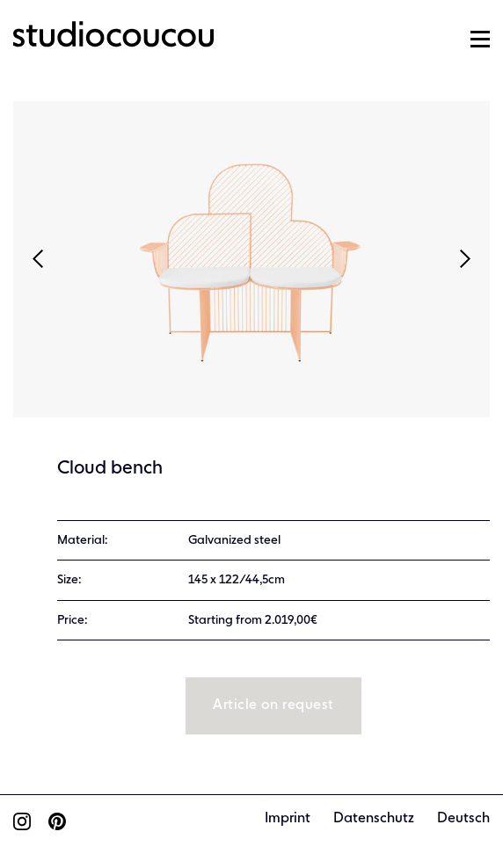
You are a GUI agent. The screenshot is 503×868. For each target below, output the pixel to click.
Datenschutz (374, 819)
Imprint (288, 819)
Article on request (273, 705)
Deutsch (463, 819)
